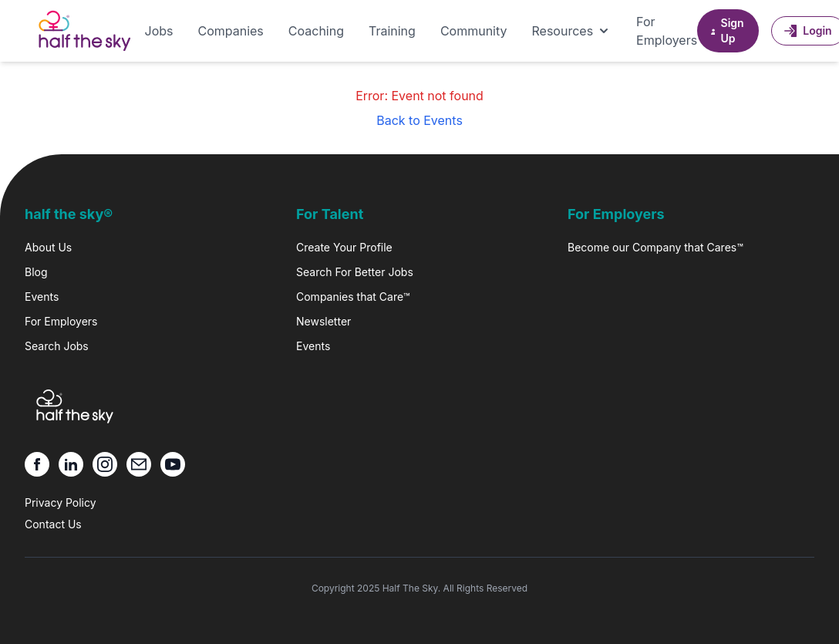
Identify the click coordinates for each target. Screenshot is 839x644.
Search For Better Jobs (355, 272)
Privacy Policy (61, 502)
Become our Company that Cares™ (655, 247)
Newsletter (323, 321)
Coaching (316, 31)
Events (42, 297)
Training (392, 31)
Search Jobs (57, 346)
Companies (230, 31)
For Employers (667, 31)
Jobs (159, 31)
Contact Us (53, 524)
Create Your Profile (344, 247)
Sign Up (726, 30)
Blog (36, 272)
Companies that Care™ (353, 297)
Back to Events (419, 120)
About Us (48, 247)
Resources (572, 31)
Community (474, 31)
